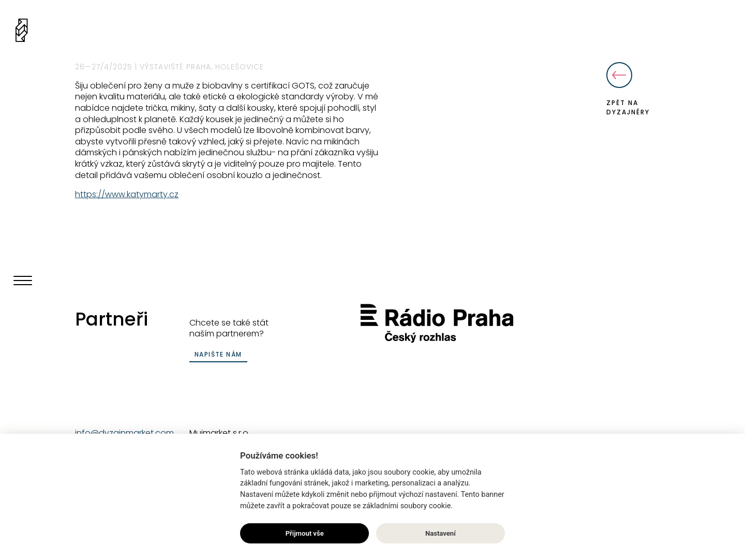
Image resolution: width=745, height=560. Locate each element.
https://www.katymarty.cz (127, 194)
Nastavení (441, 534)
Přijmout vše (305, 534)
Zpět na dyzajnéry (628, 89)
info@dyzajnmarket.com (124, 433)
